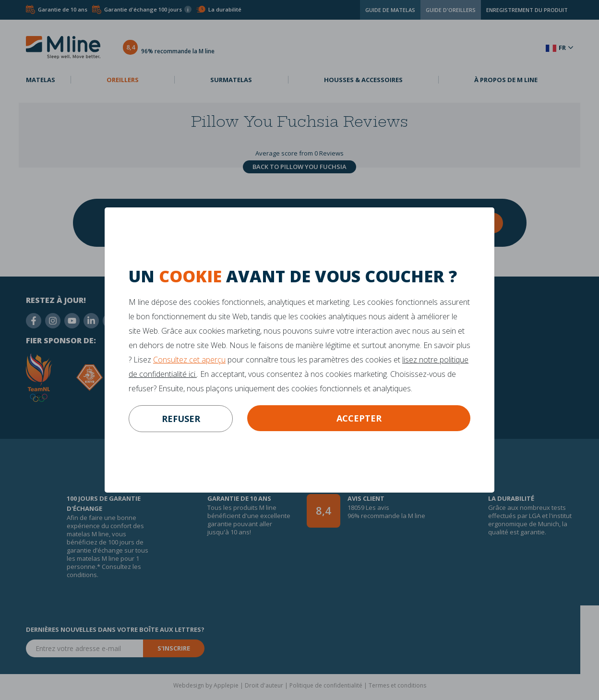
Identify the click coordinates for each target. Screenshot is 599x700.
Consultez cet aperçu (189, 360)
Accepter (359, 418)
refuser (181, 419)
